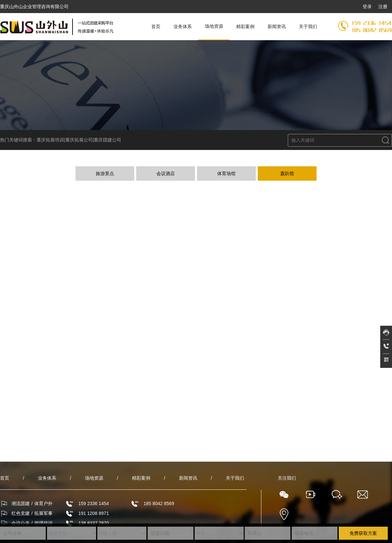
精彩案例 (245, 26)
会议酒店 (166, 173)
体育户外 (43, 503)
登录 (367, 7)
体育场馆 (226, 173)
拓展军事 (43, 513)
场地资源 (214, 26)
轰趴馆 (287, 173)
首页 (156, 26)
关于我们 (308, 26)
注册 (383, 7)
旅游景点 (105, 173)
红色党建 (21, 513)
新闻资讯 (277, 26)
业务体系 (183, 26)
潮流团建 (21, 503)
